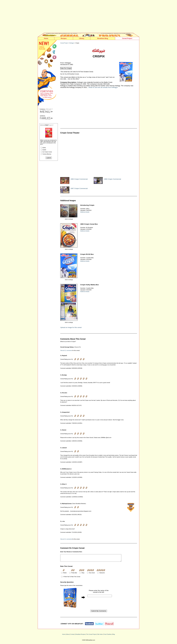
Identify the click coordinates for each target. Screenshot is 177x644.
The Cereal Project (91, 636)
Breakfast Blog (103, 38)
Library (82, 38)
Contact (73, 636)
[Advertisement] (88, 17)
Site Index (100, 636)
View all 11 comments (66, 350)
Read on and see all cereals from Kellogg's (103, 87)
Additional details (85, 212)
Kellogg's (72, 43)
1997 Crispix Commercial (79, 188)
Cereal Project (127, 38)
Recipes (64, 38)
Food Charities (108, 636)
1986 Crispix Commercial (112, 179)
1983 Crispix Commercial (79, 179)
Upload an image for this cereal (71, 327)
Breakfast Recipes (80, 636)
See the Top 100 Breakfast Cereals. (70, 74)
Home (46, 38)
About (68, 636)
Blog (114, 636)
